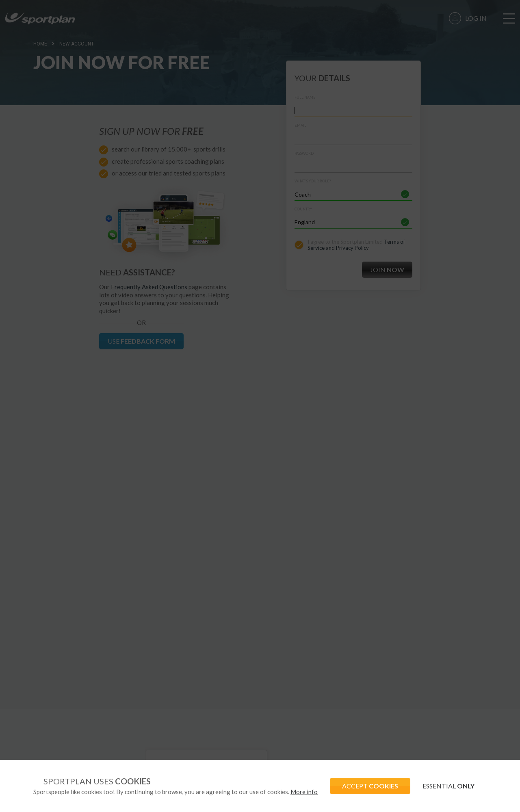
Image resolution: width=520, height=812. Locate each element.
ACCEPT (370, 786)
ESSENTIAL (448, 786)
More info (304, 792)
